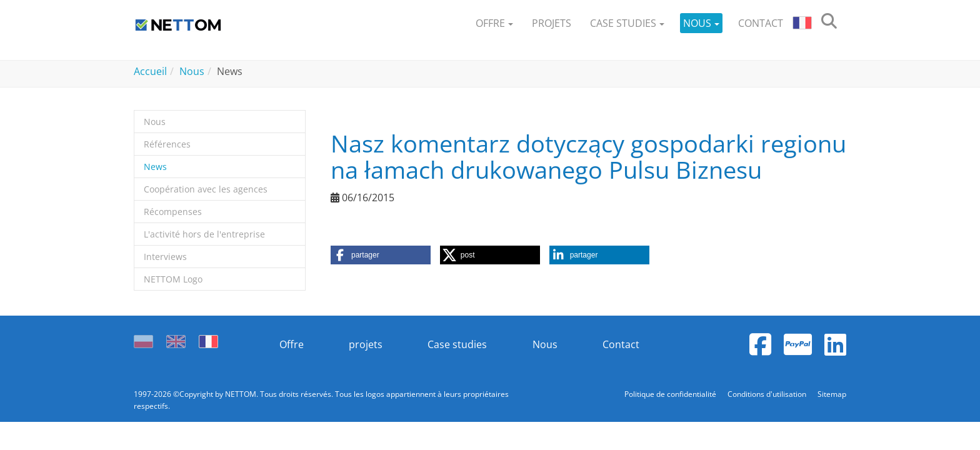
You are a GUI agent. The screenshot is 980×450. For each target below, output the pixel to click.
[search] (829, 23)
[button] (494, 23)
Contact (621, 344)
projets (366, 344)
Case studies (457, 344)
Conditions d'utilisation (768, 394)
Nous (545, 344)
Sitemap (832, 394)
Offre (292, 344)
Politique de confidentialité (671, 394)
